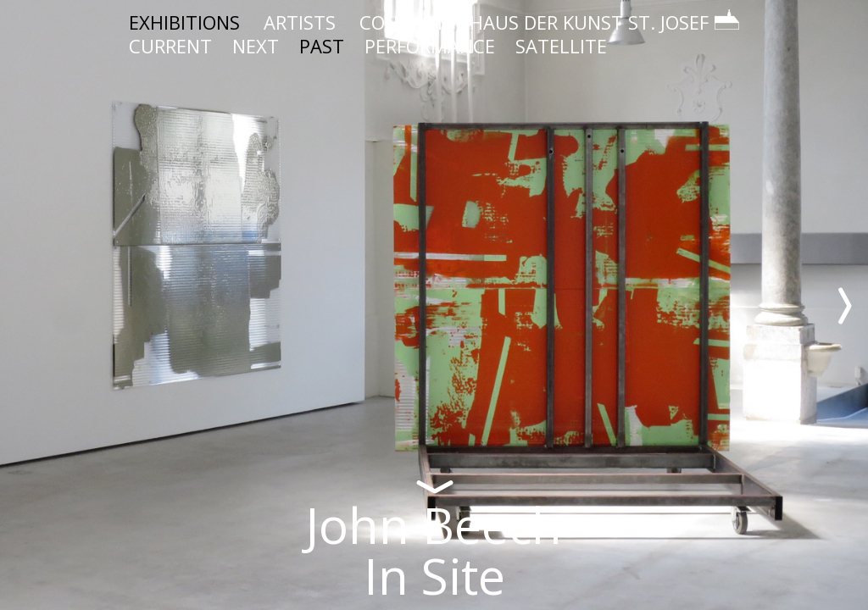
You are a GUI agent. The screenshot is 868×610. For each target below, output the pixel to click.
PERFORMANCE (430, 46)
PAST (322, 46)
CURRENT (170, 46)
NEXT (256, 46)
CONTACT (403, 22)
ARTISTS (300, 22)
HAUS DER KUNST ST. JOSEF (604, 22)
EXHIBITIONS (184, 22)
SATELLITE (561, 46)
